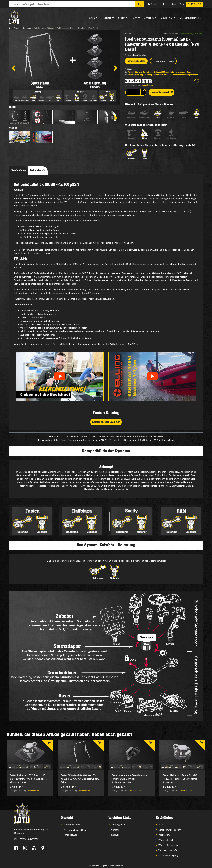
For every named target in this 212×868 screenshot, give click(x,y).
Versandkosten (147, 85)
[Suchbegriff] (72, 4)
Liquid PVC (167, 18)
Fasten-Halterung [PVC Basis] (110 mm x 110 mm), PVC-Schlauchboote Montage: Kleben (163, 75)
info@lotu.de (71, 835)
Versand (115, 830)
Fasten (91, 18)
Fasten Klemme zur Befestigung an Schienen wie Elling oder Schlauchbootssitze (129, 779)
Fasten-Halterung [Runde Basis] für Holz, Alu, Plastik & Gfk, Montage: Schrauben (180, 779)
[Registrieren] (170, 4)
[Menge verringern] (143, 94)
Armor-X (149, 18)
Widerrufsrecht (166, 840)
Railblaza (106, 18)
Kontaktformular (73, 824)
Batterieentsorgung (168, 855)
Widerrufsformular (168, 845)
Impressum (164, 835)
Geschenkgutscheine (190, 18)
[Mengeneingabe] (133, 92)
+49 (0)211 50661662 (75, 830)
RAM (134, 18)
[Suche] (140, 4)
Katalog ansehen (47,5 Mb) (106, 422)
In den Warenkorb (162, 92)
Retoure (115, 835)
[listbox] (30, 755)
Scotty (121, 18)
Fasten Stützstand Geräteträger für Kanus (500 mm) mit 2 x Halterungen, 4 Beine (159, 72)
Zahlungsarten (119, 824)
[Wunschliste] (182, 4)
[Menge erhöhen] (143, 91)
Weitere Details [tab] (38, 170)
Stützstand (27, 28)
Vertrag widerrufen (168, 850)
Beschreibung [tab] (19, 170)
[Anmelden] (153, 4)
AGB (161, 824)
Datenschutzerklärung (170, 830)
